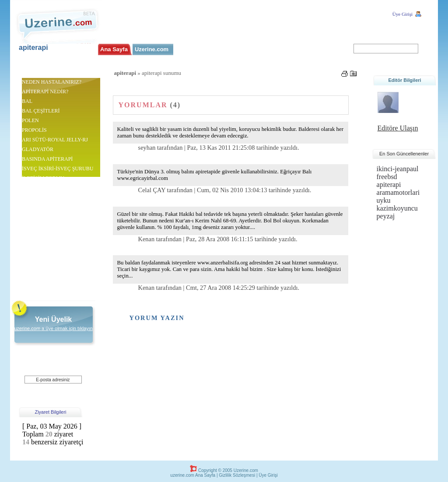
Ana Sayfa (114, 49)
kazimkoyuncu (397, 208)
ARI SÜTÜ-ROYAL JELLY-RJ (55, 140)
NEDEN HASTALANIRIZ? (52, 82)
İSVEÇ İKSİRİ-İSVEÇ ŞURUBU (58, 169)
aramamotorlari (398, 192)
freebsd (387, 177)
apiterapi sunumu (40, 188)
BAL (27, 101)
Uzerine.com (152, 49)
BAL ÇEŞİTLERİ (41, 111)
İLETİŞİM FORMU (43, 178)
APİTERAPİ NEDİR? (45, 91)
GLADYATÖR (38, 149)
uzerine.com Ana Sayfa (193, 475)
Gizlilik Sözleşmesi (237, 475)
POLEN (30, 120)
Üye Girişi (402, 14)
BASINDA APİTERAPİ (47, 159)
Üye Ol (47, 388)
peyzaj (386, 216)
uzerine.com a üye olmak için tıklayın (53, 328)
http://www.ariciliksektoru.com (55, 197)
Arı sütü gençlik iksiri (45, 282)
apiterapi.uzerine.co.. (61, 74)
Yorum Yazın (157, 318)
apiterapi (33, 47)
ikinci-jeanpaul (398, 169)
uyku (384, 200)
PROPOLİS (34, 130)
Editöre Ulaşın (398, 128)
